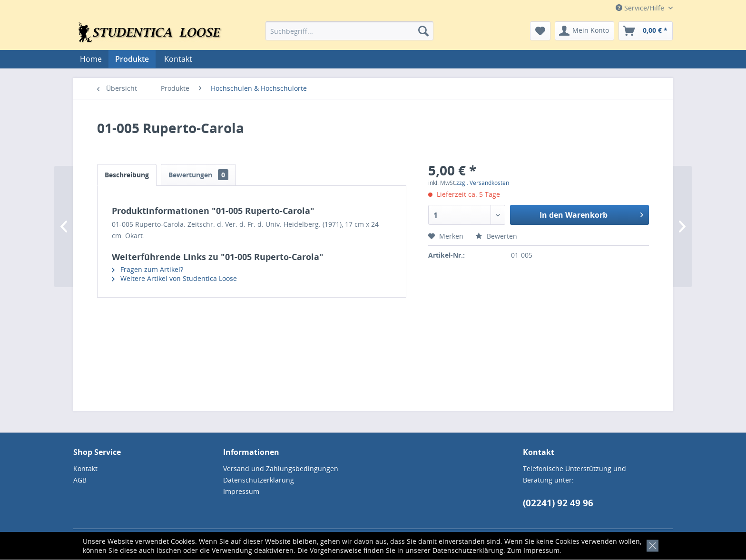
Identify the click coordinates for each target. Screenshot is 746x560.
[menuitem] (349, 31)
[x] (651, 545)
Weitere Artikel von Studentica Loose (174, 278)
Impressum (541, 550)
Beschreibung (127, 175)
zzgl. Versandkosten (483, 183)
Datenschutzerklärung (468, 550)
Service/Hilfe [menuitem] (641, 8)
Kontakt (178, 59)
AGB (80, 480)
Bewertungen (198, 175)
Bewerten (496, 236)
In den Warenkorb (591, 214)
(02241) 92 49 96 (558, 503)
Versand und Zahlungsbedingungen (281, 468)
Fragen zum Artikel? (147, 269)
